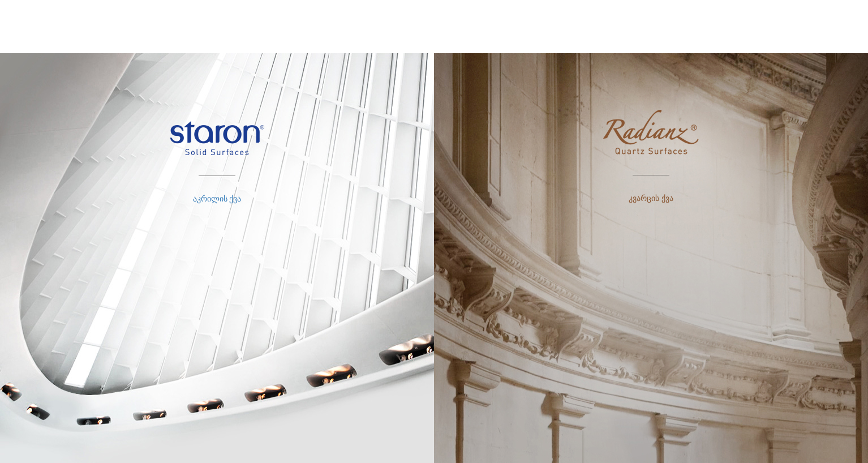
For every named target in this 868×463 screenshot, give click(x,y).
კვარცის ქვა (651, 198)
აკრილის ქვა (217, 199)
